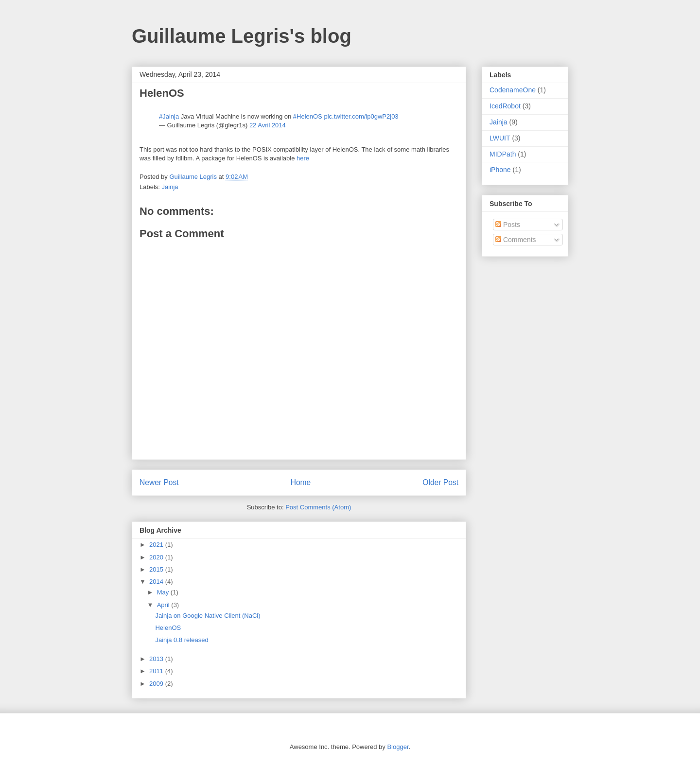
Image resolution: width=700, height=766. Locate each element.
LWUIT (500, 138)
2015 (157, 569)
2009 (157, 684)
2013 (157, 659)
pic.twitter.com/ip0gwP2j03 (361, 116)
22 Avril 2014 (268, 125)
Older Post (440, 482)
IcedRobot (505, 106)
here (303, 158)
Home (301, 482)
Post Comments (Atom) (318, 507)
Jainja (170, 187)
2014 (157, 582)
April (164, 605)
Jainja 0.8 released (182, 640)
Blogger (398, 747)
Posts (508, 225)
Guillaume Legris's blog (242, 36)
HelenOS (168, 628)
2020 (157, 557)
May (164, 592)
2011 (157, 671)
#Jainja (169, 116)
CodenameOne (513, 90)
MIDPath (503, 154)
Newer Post (159, 482)
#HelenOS (308, 116)
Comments (516, 240)
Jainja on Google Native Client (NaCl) (208, 616)
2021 (157, 545)
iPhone (500, 170)
